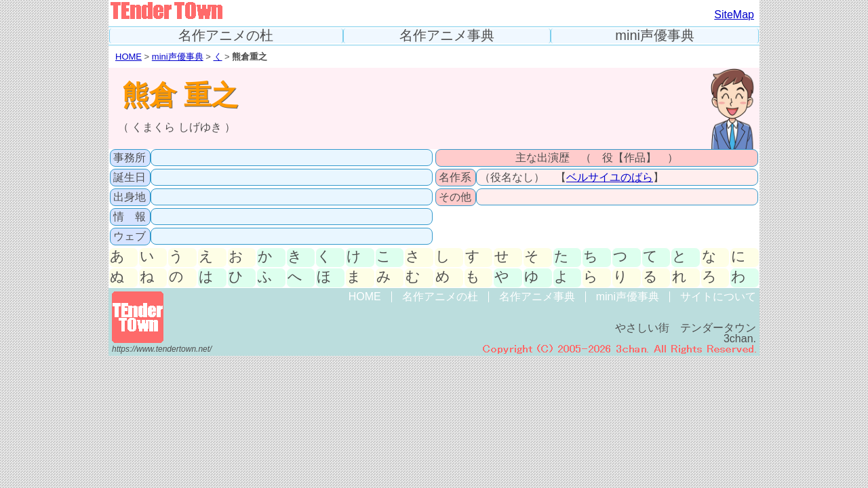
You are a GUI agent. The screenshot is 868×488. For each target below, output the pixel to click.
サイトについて (718, 297)
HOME (129, 57)
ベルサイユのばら (610, 177)
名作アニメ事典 (447, 36)
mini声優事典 (655, 36)
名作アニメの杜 (226, 36)
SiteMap (734, 15)
